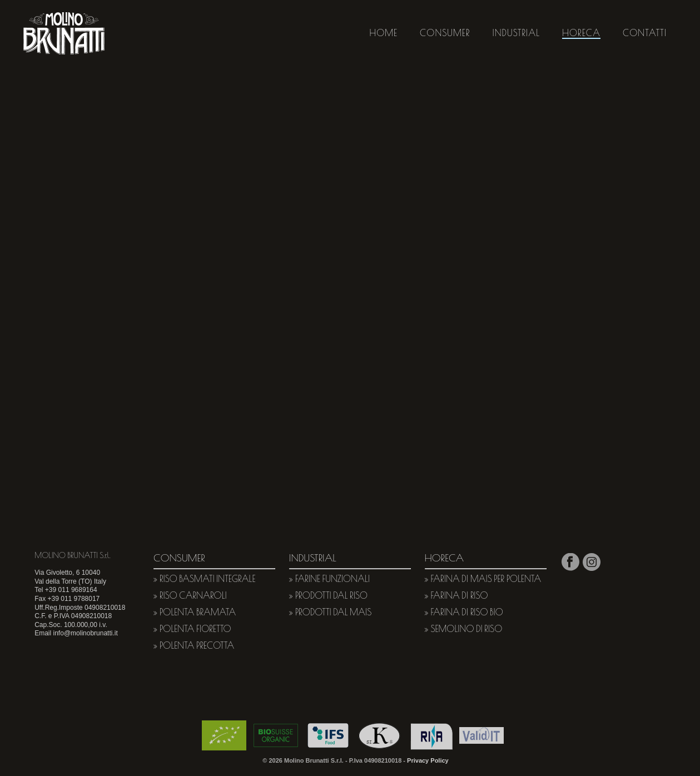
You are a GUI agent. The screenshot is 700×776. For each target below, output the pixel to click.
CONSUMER (445, 33)
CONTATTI (645, 33)
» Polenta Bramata (195, 612)
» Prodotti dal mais (330, 612)
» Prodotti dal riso (328, 595)
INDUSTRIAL (516, 33)
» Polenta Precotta (194, 645)
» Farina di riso (456, 595)
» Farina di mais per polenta (483, 579)
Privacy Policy (428, 760)
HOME (384, 33)
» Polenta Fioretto (192, 629)
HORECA (581, 33)
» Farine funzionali (329, 579)
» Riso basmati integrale (204, 579)
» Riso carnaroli (190, 595)
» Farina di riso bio (464, 612)
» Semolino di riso (464, 629)
